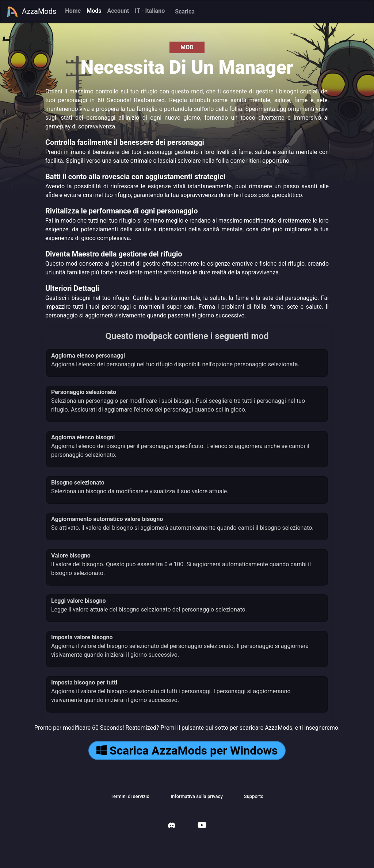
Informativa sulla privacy (197, 796)
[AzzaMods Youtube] (202, 826)
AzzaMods (31, 12)
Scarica (185, 11)
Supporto (254, 796)
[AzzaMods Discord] (172, 826)
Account (118, 11)
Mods (94, 11)
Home (73, 11)
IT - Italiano (150, 11)
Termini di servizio (130, 796)
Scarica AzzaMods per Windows (187, 751)
